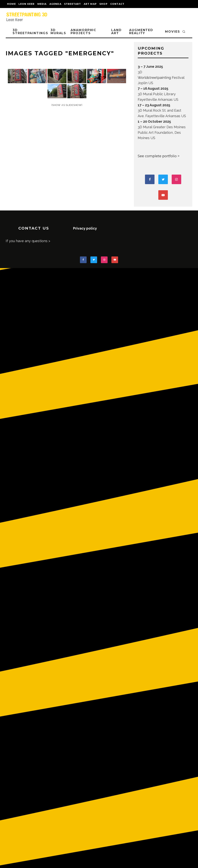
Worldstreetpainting (154, 78)
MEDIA (42, 4)
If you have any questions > (28, 241)
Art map (90, 4)
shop (103, 4)
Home (11, 4)
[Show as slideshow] (67, 105)
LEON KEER (27, 4)
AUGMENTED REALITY (141, 32)
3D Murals (58, 32)
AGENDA (55, 4)
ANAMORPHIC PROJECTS (83, 32)
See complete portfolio (157, 156)
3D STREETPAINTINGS (30, 32)
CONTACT (117, 4)
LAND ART (116, 32)
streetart (73, 4)
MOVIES (173, 32)
